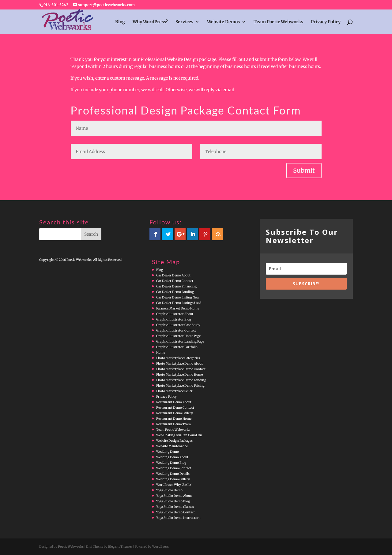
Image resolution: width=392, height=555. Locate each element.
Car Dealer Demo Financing (176, 286)
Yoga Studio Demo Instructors (178, 518)
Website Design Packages (174, 441)
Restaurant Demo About (174, 402)
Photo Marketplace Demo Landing (181, 380)
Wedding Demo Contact (174, 468)
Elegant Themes (120, 547)
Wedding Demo (168, 452)
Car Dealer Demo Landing (175, 292)
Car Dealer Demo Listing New (178, 297)
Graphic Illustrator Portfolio (177, 347)
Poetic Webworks (71, 547)
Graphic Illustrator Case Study (178, 325)
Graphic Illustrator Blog (174, 319)
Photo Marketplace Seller (174, 391)
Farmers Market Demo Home (178, 308)
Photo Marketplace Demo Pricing (180, 386)
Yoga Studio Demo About (174, 496)
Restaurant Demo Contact (175, 408)
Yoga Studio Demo (169, 490)
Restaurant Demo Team (173, 424)
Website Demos (223, 22)
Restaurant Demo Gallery (175, 413)
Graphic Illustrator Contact (176, 330)
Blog (120, 22)
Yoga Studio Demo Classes (175, 507)
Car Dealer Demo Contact (175, 281)
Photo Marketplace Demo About (179, 364)
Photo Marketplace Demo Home (179, 375)
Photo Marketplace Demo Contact (181, 369)
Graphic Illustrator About (175, 314)
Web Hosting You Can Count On (179, 435)
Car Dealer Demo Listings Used (179, 303)
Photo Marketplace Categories (178, 358)
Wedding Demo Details (173, 474)
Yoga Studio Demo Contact (175, 512)
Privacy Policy (326, 22)
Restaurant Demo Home (174, 419)
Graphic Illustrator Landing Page (180, 341)
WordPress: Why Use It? (174, 485)
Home (161, 352)
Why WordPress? (150, 22)
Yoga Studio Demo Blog (173, 501)
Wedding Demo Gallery (173, 479)
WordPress (160, 547)
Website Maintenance (172, 446)
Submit (304, 170)
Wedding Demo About (172, 457)
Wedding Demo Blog (171, 463)
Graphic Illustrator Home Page (178, 336)
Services (184, 22)
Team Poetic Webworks (278, 22)
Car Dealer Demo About (173, 275)
